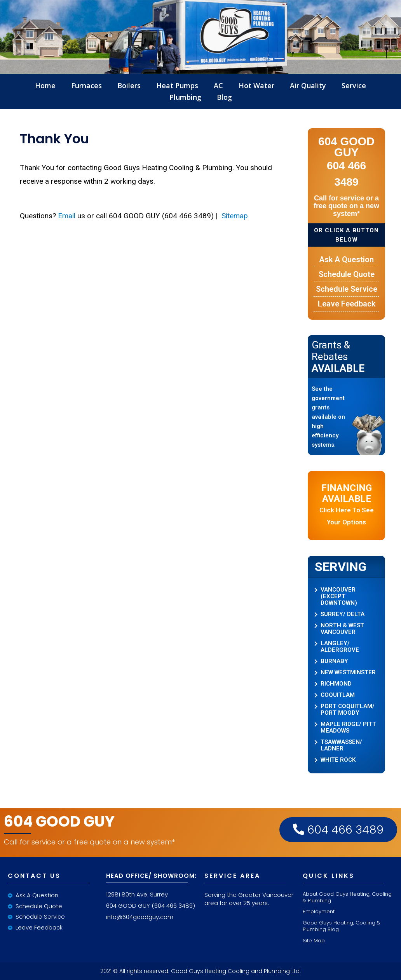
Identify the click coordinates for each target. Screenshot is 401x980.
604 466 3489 (338, 830)
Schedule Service (347, 289)
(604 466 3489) (173, 906)
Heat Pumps (177, 85)
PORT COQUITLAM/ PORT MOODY (348, 710)
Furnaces (86, 85)
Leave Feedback (347, 304)
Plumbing (185, 97)
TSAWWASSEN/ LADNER (341, 745)
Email (67, 216)
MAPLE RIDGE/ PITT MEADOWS (348, 728)
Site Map (314, 941)
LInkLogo (200, 72)
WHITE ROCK (338, 760)
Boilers (129, 85)
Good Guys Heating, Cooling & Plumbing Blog (342, 926)
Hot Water (256, 85)
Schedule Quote (347, 274)
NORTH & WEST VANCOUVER (342, 629)
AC (218, 85)
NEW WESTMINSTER (348, 673)
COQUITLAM (338, 695)
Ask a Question (346, 259)
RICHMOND (336, 684)
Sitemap (234, 216)
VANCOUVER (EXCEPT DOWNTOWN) (339, 596)
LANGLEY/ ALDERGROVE (340, 647)
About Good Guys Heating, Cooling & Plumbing (347, 897)
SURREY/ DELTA (343, 614)
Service (354, 85)
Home (45, 85)
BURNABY (334, 661)
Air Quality (308, 85)
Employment (319, 911)
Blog (224, 97)
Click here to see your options (347, 504)
